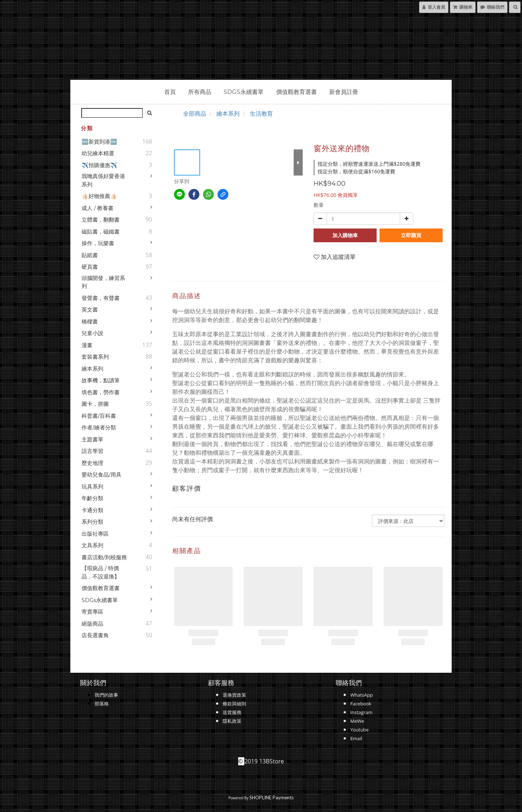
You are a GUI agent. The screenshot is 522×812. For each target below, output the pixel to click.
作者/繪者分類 (99, 427)
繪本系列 (92, 369)
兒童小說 (92, 333)
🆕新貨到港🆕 (99, 142)
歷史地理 (92, 463)
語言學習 (92, 451)
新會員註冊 (344, 92)
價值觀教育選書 (297, 92)
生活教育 (261, 114)
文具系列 (92, 545)
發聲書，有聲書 (101, 298)
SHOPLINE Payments (272, 797)
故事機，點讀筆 (101, 380)
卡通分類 (92, 510)
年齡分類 (92, 498)
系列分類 (92, 522)
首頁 (170, 92)
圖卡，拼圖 (95, 404)
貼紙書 (90, 255)
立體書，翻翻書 (101, 220)
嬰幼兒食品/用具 (101, 475)
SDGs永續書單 (244, 92)
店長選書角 (95, 635)
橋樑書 (90, 321)
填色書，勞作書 (101, 392)
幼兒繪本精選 (98, 153)
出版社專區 (95, 534)
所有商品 (200, 92)
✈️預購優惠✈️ (99, 165)
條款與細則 (234, 704)
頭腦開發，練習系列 (103, 282)
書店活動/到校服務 (104, 557)
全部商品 (195, 114)
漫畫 (87, 345)
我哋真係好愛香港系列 (103, 180)
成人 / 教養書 (98, 208)
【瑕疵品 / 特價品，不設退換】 (101, 572)
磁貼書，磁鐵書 (101, 232)
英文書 (90, 310)
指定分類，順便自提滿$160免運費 (356, 171)
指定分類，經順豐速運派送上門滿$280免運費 (369, 164)
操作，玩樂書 (98, 243)
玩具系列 (92, 487)
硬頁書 (90, 267)
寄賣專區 (92, 612)
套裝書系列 (95, 357)
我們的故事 (106, 695)
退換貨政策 (234, 695)
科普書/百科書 (99, 416)
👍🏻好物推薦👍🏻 (99, 196)
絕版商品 (92, 624)
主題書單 (92, 439)
